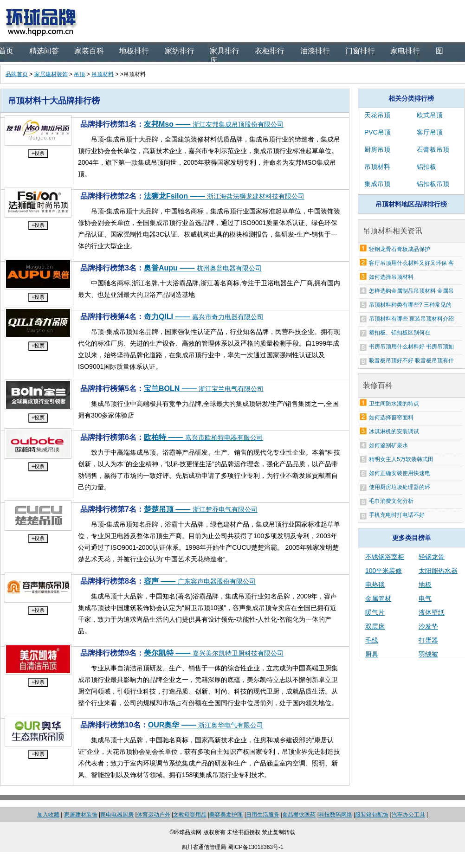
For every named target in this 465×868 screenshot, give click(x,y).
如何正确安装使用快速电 (400, 473)
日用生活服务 (263, 815)
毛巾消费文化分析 (391, 501)
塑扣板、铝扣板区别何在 (400, 333)
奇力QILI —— (204, 317)
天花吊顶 (377, 115)
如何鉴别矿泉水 (388, 445)
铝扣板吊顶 (433, 184)
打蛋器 (428, 640)
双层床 (375, 626)
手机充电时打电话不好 (397, 515)
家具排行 (225, 51)
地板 (425, 585)
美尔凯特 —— (214, 653)
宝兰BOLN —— (204, 389)
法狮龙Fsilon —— (224, 196)
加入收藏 (48, 815)
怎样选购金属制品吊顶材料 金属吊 (411, 291)
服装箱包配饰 (372, 815)
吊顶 (79, 74)
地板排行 (134, 51)
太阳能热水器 (438, 571)
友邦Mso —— (214, 124)
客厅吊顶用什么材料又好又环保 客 (411, 263)
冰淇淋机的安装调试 (394, 431)
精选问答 (44, 51)
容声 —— (200, 581)
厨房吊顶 (377, 149)
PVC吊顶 (378, 132)
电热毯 (375, 585)
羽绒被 (428, 654)
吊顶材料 (103, 74)
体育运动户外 (154, 815)
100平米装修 (384, 571)
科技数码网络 (336, 815)
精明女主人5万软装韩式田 (401, 459)
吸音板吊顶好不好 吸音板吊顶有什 (411, 360)
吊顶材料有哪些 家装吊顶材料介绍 (411, 319)
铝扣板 (426, 167)
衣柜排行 (270, 51)
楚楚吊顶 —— (201, 509)
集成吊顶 (377, 184)
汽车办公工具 (408, 815)
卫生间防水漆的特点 (394, 404)
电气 (425, 598)
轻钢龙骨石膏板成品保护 (400, 249)
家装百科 (89, 51)
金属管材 (378, 598)
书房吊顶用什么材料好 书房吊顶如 (411, 347)
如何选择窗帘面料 (391, 418)
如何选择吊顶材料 (391, 277)
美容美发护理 (226, 815)
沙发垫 (428, 626)
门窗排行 (360, 51)
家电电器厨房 (117, 815)
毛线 (372, 640)
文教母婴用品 (190, 815)
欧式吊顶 (430, 115)
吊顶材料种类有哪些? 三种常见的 (410, 305)
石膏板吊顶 (433, 149)
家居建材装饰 (51, 74)
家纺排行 (180, 51)
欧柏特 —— (203, 437)
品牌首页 (17, 74)
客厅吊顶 (430, 132)
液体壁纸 (432, 612)
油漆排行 (315, 51)
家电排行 (405, 51)
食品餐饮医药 (299, 815)
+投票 (38, 153)
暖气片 (375, 612)
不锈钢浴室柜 (385, 557)
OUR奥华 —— (206, 725)
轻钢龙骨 (432, 557)
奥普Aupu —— (203, 268)
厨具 (372, 654)
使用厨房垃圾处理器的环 (400, 487)
